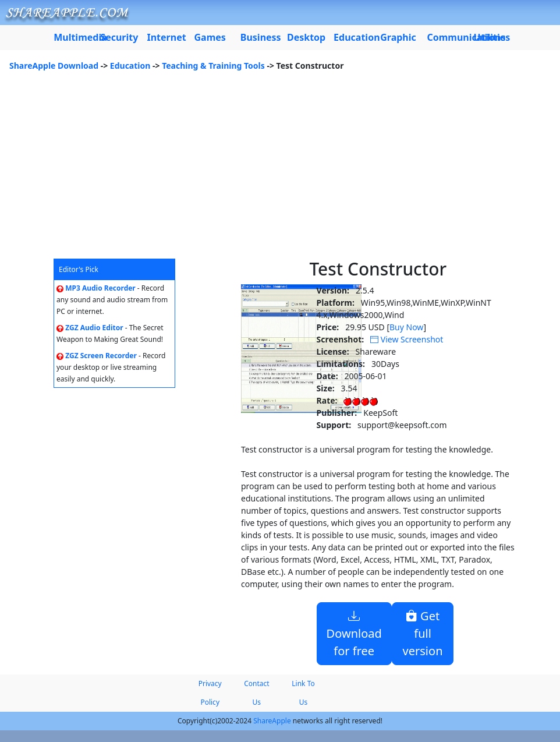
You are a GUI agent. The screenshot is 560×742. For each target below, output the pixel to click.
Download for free (354, 633)
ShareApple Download (54, 66)
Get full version (423, 633)
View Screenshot (407, 339)
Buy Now (406, 327)
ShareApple (272, 721)
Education (130, 66)
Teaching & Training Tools (213, 66)
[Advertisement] (280, 171)
